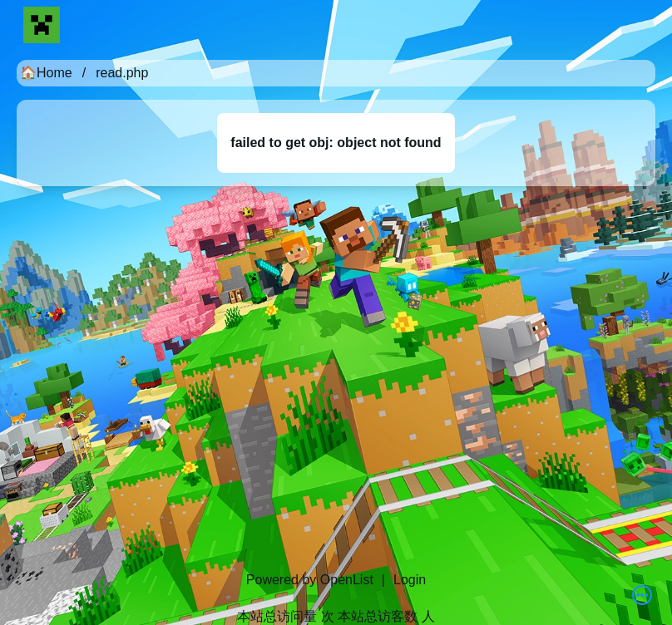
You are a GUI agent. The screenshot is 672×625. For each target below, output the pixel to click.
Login (410, 580)
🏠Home (46, 73)
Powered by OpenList (310, 580)
